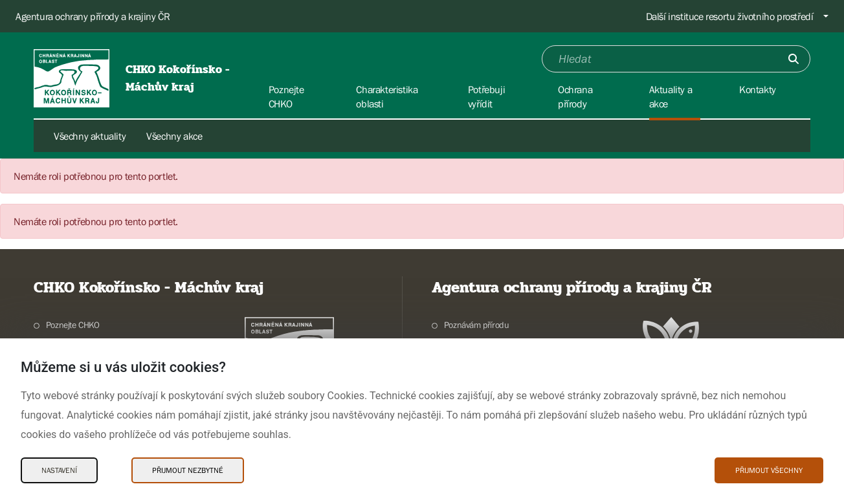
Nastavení (59, 470)
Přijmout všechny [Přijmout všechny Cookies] (769, 470)
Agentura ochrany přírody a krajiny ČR (93, 16)
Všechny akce (174, 136)
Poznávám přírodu (477, 325)
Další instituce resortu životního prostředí (730, 16)
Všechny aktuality (90, 136)
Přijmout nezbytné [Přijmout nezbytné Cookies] (188, 470)
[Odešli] (794, 59)
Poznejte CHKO (73, 325)
